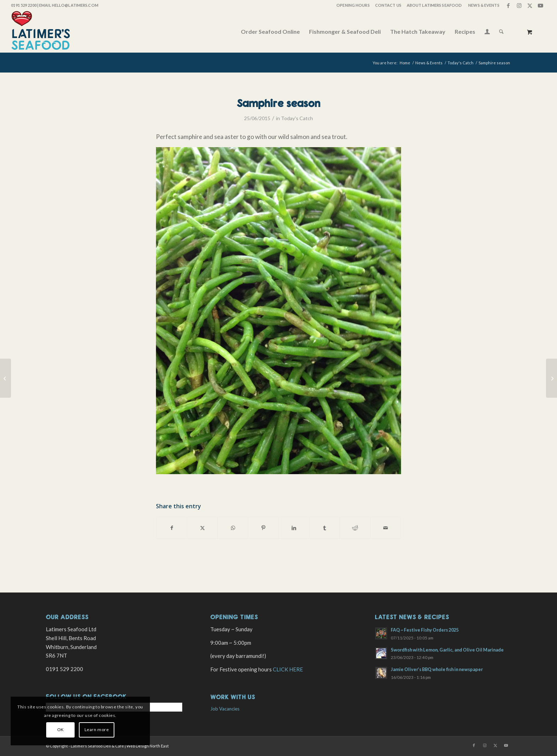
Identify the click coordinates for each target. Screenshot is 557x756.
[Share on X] (202, 528)
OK (61, 730)
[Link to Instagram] (519, 5)
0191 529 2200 (24, 5)
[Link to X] (530, 5)
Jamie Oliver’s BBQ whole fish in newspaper (437, 669)
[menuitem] (353, 5)
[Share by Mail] (386, 528)
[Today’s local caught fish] (6, 378)
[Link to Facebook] (509, 5)
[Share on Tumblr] (325, 528)
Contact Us (388, 5)
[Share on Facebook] (172, 528)
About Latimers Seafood (434, 5)
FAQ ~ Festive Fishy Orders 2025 (425, 630)
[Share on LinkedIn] (294, 528)
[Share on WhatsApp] (233, 528)
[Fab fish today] (551, 378)
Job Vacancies (225, 709)
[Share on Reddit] (355, 528)
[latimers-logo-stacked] (41, 32)
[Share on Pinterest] (263, 528)
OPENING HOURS (353, 5)
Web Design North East (148, 746)
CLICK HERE (288, 669)
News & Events (484, 5)
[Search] (501, 32)
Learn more (97, 730)
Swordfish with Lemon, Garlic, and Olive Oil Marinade (447, 650)
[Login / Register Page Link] (487, 32)
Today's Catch (297, 118)
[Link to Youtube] (541, 5)
